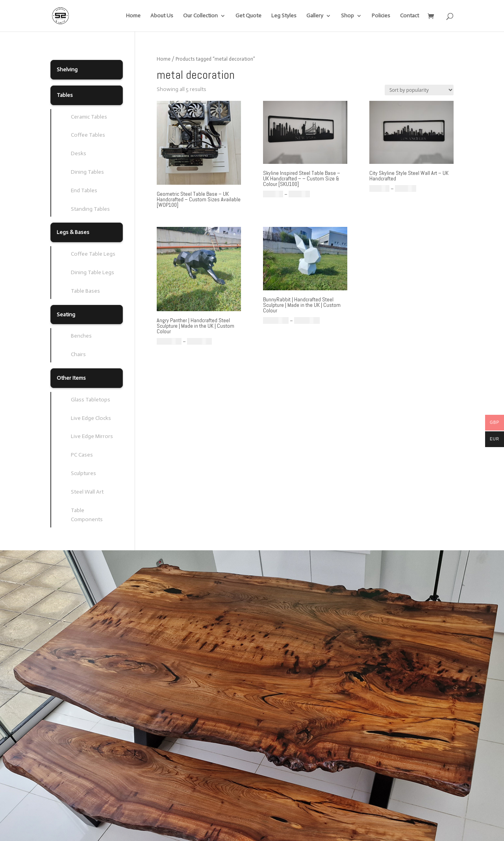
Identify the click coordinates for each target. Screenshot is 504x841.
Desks (79, 153)
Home (133, 16)
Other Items (71, 378)
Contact (409, 16)
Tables (65, 95)
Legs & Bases (73, 232)
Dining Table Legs (93, 272)
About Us (162, 16)
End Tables (84, 190)
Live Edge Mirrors (92, 436)
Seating (66, 315)
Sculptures (83, 473)
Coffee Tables (88, 135)
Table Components (87, 515)
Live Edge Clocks (91, 418)
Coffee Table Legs (93, 254)
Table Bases (85, 291)
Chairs (78, 354)
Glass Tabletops (91, 400)
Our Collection (200, 16)
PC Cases (82, 455)
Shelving (67, 70)
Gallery (315, 16)
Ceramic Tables (89, 117)
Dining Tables (87, 172)
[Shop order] (419, 90)
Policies (381, 16)
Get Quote (248, 16)
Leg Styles (284, 16)
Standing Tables (90, 209)
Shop (347, 16)
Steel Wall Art (87, 492)
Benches (81, 336)
